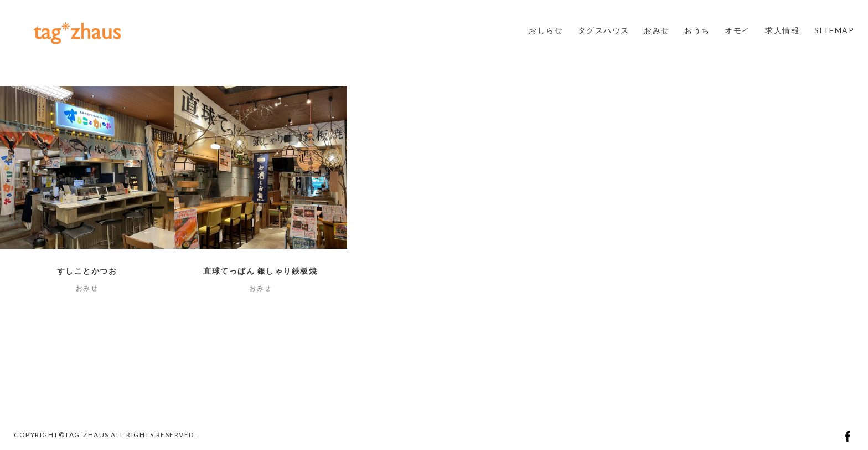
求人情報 (782, 30)
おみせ (657, 30)
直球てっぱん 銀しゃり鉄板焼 (260, 271)
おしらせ (546, 30)
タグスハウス (604, 30)
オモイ (738, 30)
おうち (697, 30)
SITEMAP (835, 30)
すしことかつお (87, 271)
